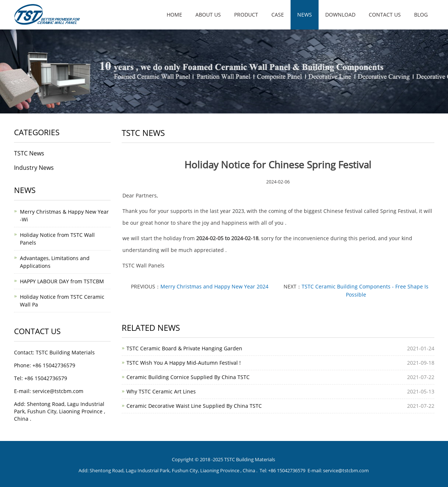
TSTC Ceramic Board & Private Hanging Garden (184, 348)
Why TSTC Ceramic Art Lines (161, 391)
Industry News (34, 168)
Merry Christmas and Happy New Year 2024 (214, 286)
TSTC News (29, 153)
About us (208, 15)
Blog (421, 15)
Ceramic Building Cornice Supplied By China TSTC (188, 377)
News (305, 15)
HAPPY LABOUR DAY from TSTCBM (62, 281)
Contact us (385, 15)
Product (246, 15)
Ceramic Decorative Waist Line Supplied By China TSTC (194, 406)
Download (340, 15)
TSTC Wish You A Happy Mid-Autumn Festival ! (184, 363)
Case (278, 15)
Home (174, 15)
